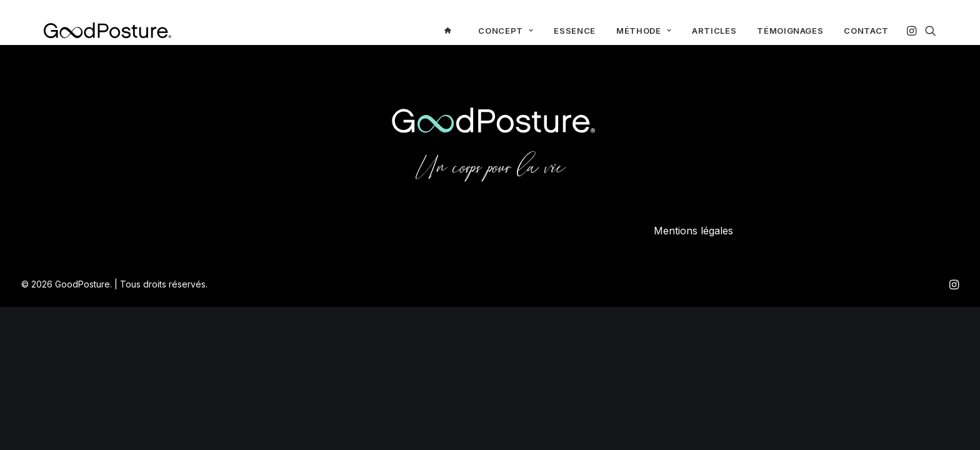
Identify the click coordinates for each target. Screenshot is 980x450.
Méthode (644, 31)
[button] (913, 30)
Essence (575, 31)
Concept (506, 31)
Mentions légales (693, 231)
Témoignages (790, 31)
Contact (866, 31)
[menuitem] (451, 30)
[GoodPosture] (107, 30)
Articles (714, 31)
